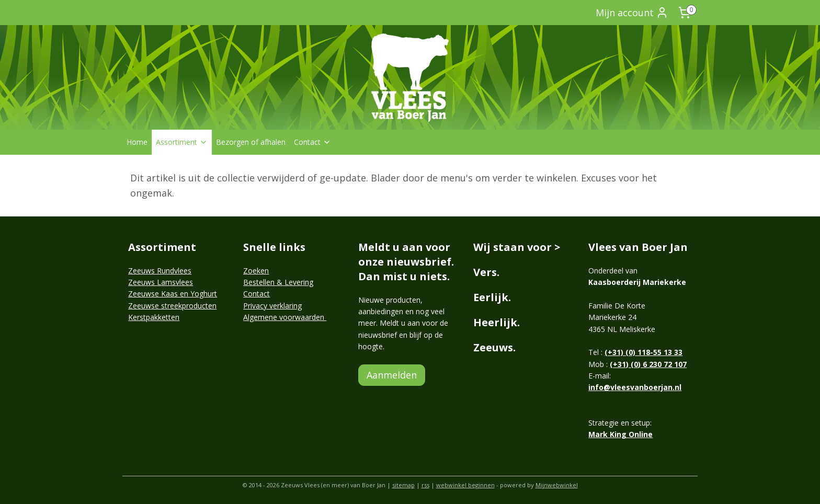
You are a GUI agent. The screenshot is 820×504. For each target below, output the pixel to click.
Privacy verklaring (272, 306)
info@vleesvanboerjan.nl (635, 387)
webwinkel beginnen (465, 485)
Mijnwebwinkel (557, 485)
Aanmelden (392, 375)
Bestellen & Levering (278, 282)
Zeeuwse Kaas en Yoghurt (173, 294)
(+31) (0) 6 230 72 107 (648, 364)
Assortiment (182, 142)
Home (137, 142)
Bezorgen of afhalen (251, 142)
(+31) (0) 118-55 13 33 (644, 352)
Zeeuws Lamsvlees (161, 282)
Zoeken (256, 271)
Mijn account (632, 13)
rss (425, 485)
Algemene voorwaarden (285, 317)
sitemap (403, 485)
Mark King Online (620, 434)
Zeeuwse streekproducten (172, 306)
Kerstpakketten (154, 317)
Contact (312, 142)
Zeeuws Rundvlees (160, 271)
